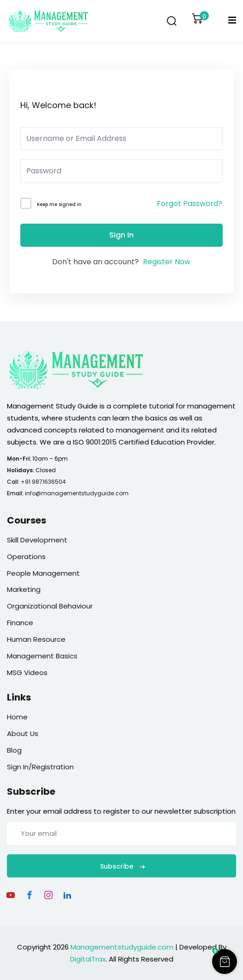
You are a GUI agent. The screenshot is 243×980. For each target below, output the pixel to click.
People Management (43, 573)
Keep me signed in (59, 204)
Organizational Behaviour (50, 606)
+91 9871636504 (43, 482)
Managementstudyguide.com (122, 947)
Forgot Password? (190, 204)
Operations (26, 557)
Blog (14, 750)
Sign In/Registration (40, 767)
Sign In (121, 235)
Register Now (167, 262)
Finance (20, 623)
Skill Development (37, 540)
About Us (23, 733)
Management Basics (42, 656)
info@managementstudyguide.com (77, 493)
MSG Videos (27, 673)
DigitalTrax (88, 959)
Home (17, 717)
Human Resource (36, 639)
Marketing (24, 589)
